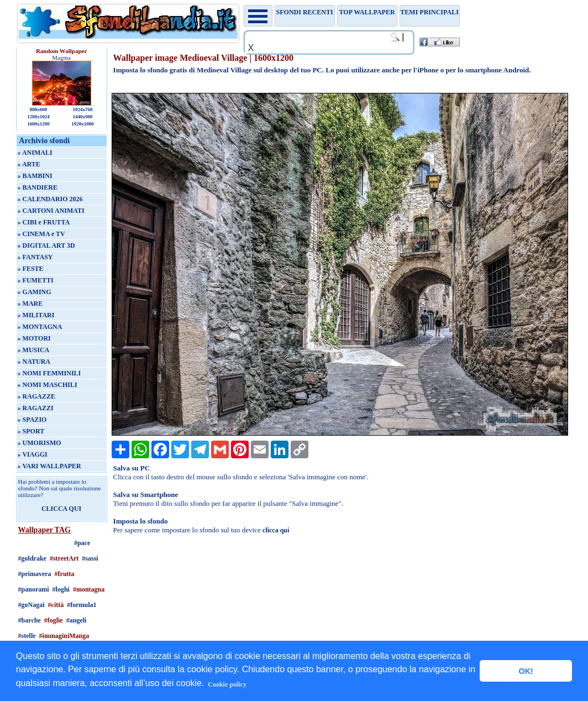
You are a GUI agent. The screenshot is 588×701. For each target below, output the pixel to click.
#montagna (89, 589)
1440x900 (82, 117)
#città (56, 605)
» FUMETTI (36, 280)
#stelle (27, 636)
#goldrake (32, 558)
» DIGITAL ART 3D (46, 245)
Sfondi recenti (305, 12)
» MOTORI (34, 338)
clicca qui (276, 530)
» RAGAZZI (36, 408)
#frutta (65, 574)
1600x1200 (38, 124)
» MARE (30, 304)
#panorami (34, 589)
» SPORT (31, 431)
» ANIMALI (35, 153)
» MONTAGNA (40, 327)
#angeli (77, 620)
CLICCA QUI (61, 509)
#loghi (61, 589)
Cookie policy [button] (227, 684)
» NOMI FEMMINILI (49, 373)
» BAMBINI (35, 176)
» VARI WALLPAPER (49, 466)
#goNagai (32, 605)
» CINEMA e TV (41, 234)
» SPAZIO (32, 420)
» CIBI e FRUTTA (44, 222)
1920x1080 (83, 124)
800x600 (39, 109)
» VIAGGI (33, 454)
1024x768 (82, 109)
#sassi (90, 558)
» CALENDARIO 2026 (50, 199)
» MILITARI (36, 315)
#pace (82, 543)
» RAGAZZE (36, 396)
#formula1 (82, 605)
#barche (30, 620)
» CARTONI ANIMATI (51, 211)
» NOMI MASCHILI (48, 385)
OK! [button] (526, 671)
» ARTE (29, 164)
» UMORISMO (40, 443)
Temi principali (429, 12)
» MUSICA (34, 350)
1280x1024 (38, 117)
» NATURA (34, 362)
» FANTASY (35, 257)
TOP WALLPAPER (367, 12)
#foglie (54, 620)
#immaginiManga (64, 636)
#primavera (35, 574)
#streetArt (64, 558)
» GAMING (35, 292)
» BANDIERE (38, 187)
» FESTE (31, 269)
